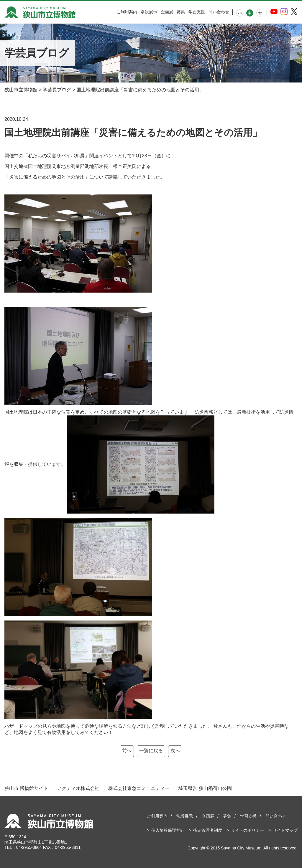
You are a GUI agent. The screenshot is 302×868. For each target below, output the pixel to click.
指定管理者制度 (208, 830)
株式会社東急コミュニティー (139, 788)
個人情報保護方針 (168, 830)
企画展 (167, 12)
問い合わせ (219, 12)
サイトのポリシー (247, 830)
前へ (127, 751)
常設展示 (149, 12)
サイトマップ (285, 830)
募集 (181, 12)
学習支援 (197, 12)
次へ (175, 751)
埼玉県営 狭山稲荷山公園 (205, 788)
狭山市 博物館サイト (26, 788)
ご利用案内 (127, 12)
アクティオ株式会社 (78, 788)
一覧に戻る (151, 751)
